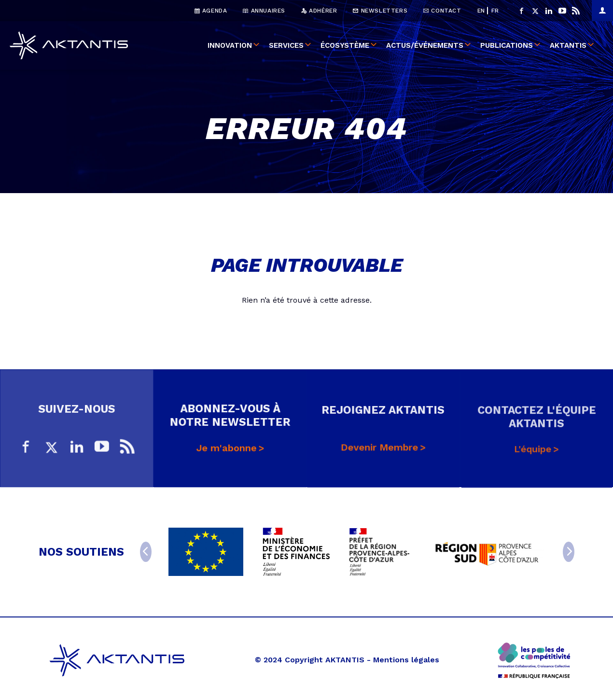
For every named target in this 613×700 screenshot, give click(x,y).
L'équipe (533, 454)
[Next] (569, 552)
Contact (442, 11)
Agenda (211, 11)
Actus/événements (425, 45)
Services (286, 45)
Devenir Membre (380, 452)
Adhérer (319, 11)
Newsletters (380, 11)
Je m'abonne (226, 451)
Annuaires (264, 11)
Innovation (230, 45)
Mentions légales (406, 660)
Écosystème (345, 45)
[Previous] (146, 552)
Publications (507, 45)
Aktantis (568, 45)
